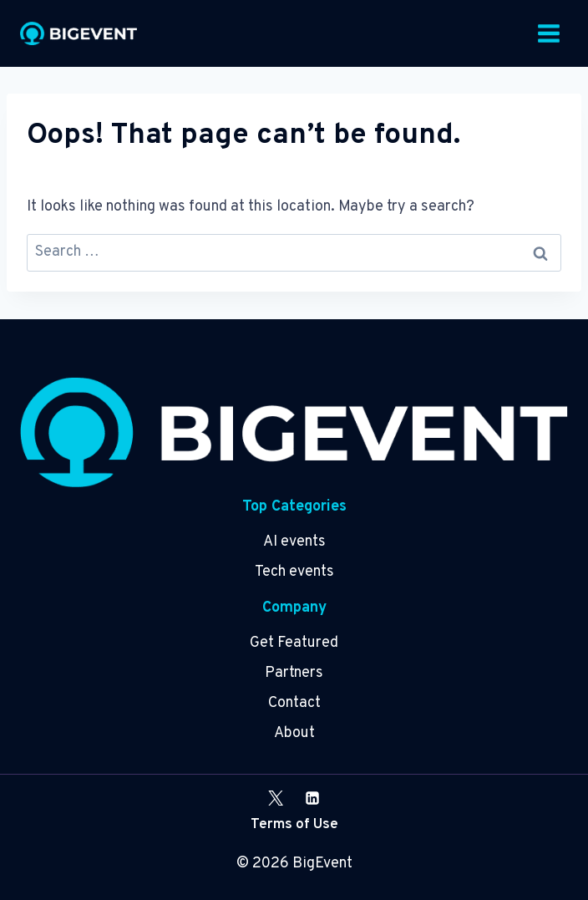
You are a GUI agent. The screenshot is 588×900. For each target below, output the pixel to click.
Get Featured (294, 643)
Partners (294, 673)
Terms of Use (294, 825)
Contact (294, 703)
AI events (294, 542)
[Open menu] (548, 33)
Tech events (294, 572)
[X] (276, 798)
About (294, 733)
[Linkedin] (312, 798)
